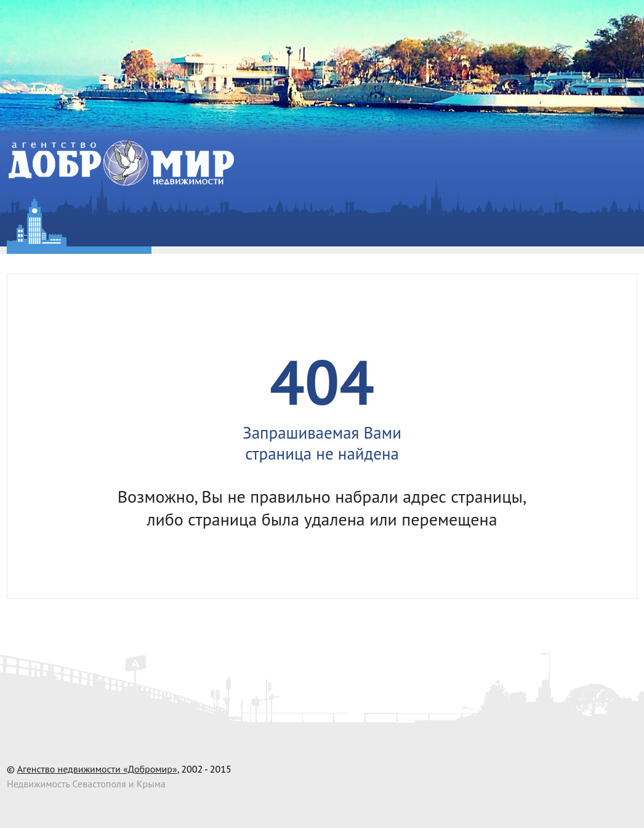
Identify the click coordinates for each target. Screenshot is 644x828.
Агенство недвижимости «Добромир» (97, 769)
